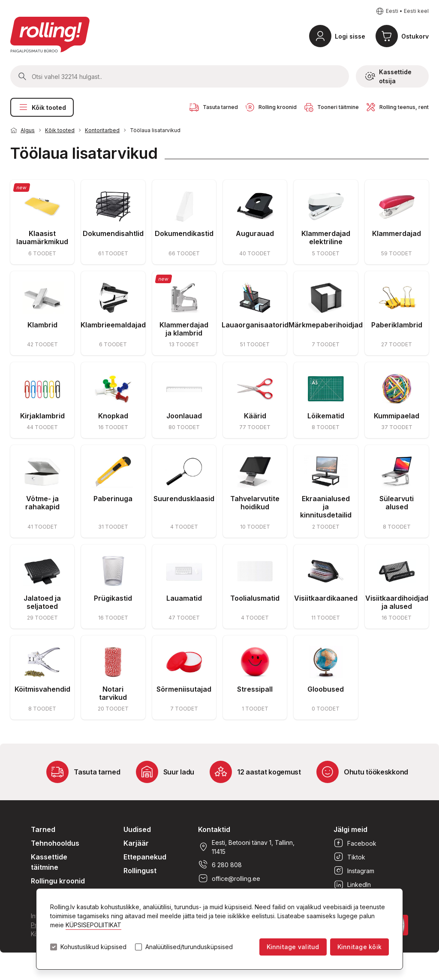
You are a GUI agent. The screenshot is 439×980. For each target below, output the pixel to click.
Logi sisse (350, 36)
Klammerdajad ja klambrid (184, 329)
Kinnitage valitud (293, 947)
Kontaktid (214, 829)
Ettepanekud (145, 857)
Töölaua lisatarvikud (155, 130)
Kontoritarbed (102, 130)
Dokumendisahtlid (113, 233)
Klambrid (42, 325)
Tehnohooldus (55, 843)
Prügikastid (113, 598)
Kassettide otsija (388, 76)
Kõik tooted (42, 107)
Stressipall (255, 689)
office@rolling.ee (229, 878)
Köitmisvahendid (42, 689)
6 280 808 (220, 865)
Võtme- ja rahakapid (42, 503)
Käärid (255, 416)
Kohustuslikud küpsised (93, 947)
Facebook (355, 843)
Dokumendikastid (184, 233)
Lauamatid (184, 598)
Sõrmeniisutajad (184, 689)
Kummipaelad (397, 416)
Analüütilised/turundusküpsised (189, 947)
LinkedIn (352, 884)
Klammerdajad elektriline (326, 237)
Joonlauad (184, 416)
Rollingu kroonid (58, 881)
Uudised (137, 829)
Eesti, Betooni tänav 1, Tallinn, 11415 (246, 847)
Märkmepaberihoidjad (326, 325)
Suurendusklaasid (184, 499)
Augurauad (255, 233)
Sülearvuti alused (397, 503)
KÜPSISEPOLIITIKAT (93, 925)
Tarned (43, 829)
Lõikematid (326, 416)
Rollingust (140, 871)
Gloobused (326, 689)
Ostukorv (415, 36)
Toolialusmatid (255, 598)
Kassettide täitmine (49, 862)
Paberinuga (113, 499)
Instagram (354, 871)
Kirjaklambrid (42, 416)
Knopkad (113, 416)
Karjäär (136, 843)
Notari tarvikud (113, 693)
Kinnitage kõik (359, 947)
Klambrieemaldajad (113, 325)
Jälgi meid (350, 829)
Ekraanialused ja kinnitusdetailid (326, 507)
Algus (28, 130)
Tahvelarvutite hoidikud (255, 503)
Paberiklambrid (397, 325)
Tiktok (349, 857)
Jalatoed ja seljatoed (42, 602)
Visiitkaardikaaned (326, 598)
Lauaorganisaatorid (255, 325)
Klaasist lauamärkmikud (42, 237)
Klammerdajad (397, 233)
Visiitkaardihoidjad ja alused (397, 602)
